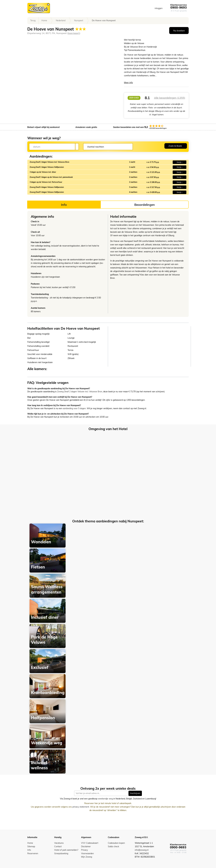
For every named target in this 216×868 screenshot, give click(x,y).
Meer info (128, 83)
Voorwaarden (87, 853)
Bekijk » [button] (180, 162)
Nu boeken (179, 31)
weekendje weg (105, 799)
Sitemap (31, 846)
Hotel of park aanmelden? (66, 850)
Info (29, 850)
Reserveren (33, 853)
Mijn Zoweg (87, 857)
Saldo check (113, 846)
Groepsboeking (61, 853)
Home (44, 20)
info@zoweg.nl (142, 850)
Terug (33, 20)
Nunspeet (79, 20)
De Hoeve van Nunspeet (104, 20)
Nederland (61, 20)
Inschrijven (135, 793)
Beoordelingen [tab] (145, 205)
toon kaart (74, 33)
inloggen (159, 8)
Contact (58, 846)
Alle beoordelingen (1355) (170, 98)
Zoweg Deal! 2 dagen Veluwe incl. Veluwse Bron (80, 392)
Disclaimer (86, 846)
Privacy (84, 850)
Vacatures (59, 843)
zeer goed (134, 98)
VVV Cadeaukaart (90, 843)
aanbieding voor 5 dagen (74, 408)
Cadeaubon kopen (116, 843)
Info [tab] (64, 205)
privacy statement (81, 807)
